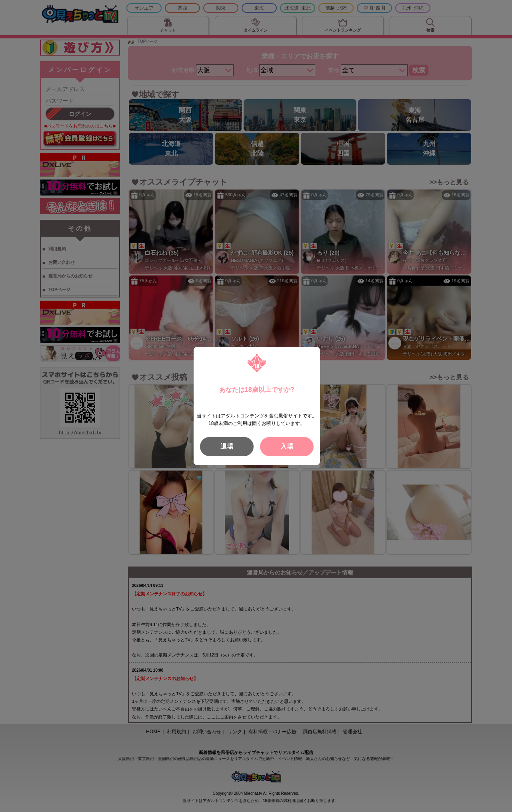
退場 (227, 446)
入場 (287, 446)
